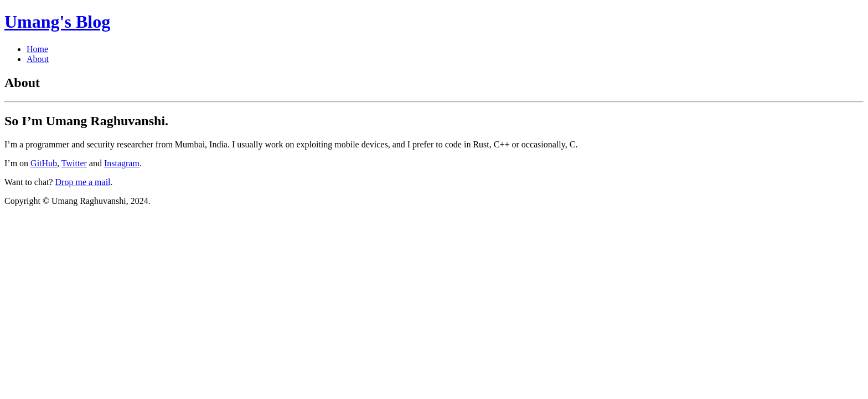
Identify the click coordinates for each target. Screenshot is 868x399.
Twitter (74, 163)
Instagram (122, 163)
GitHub (44, 163)
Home (37, 49)
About (38, 59)
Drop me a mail (83, 182)
